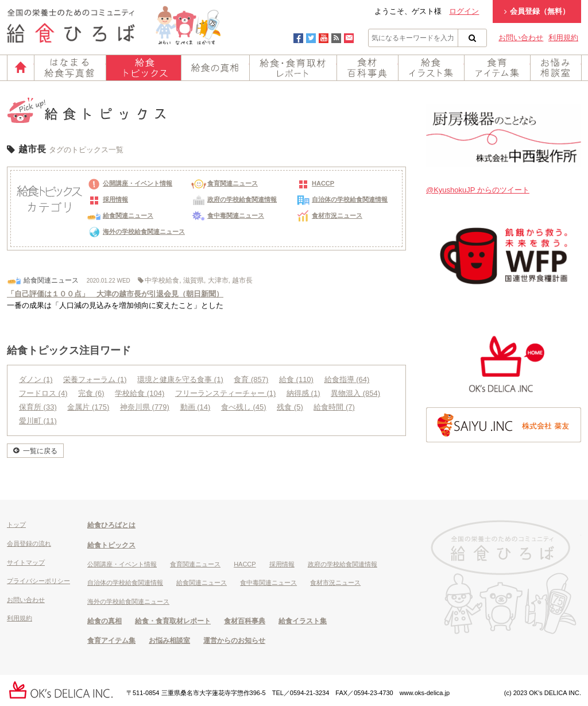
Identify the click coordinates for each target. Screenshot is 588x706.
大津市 (218, 280)
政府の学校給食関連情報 (234, 199)
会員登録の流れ (29, 543)
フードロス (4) (43, 393)
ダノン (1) (36, 379)
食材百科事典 (367, 68)
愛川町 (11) (38, 421)
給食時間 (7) (334, 407)
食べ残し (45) (244, 407)
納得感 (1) (303, 393)
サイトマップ (26, 562)
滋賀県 (194, 280)
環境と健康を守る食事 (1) (180, 379)
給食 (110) (296, 379)
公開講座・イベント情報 (129, 183)
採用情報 (107, 199)
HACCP (315, 183)
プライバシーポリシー (38, 581)
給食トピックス (144, 68)
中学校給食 (162, 280)
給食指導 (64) (347, 379)
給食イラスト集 (431, 68)
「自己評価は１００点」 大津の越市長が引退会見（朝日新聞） (115, 294)
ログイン (464, 11)
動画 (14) (196, 407)
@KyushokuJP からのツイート (478, 190)
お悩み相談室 (556, 68)
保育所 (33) (38, 407)
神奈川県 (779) (145, 407)
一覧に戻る (40, 451)
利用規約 (563, 38)
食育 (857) (251, 379)
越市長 (242, 280)
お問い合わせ (521, 38)
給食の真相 (215, 68)
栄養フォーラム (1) (95, 379)
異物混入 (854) (355, 393)
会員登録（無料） (537, 11)
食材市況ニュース (329, 215)
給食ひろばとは (111, 525)
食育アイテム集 (497, 68)
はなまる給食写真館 (70, 68)
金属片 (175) (88, 407)
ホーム (21, 68)
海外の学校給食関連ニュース (136, 232)
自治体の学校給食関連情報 (342, 199)
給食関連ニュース (120, 215)
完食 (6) (91, 393)
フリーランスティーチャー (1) (226, 393)
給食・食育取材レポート (293, 68)
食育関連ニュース (225, 183)
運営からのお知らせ (234, 641)
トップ (16, 524)
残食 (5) (290, 407)
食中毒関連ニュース (228, 215)
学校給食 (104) (140, 393)
